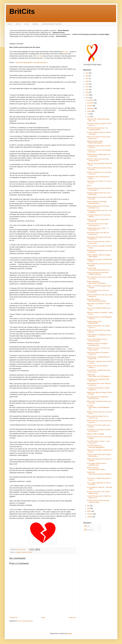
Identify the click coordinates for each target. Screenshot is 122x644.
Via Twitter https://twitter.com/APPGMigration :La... (98, 407)
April (89, 508)
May (89, 506)
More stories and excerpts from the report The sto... (98, 417)
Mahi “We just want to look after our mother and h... (98, 234)
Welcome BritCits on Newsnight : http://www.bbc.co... (97, 202)
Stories (18, 24)
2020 (87, 81)
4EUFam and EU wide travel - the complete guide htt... (97, 129)
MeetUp (35, 24)
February (90, 514)
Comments (89, 530)
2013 (87, 98)
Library (27, 24)
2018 (87, 84)
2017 (87, 87)
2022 (87, 76)
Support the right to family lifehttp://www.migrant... (95, 142)
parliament (25, 552)
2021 (87, 79)
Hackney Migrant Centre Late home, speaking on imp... (98, 207)
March (89, 511)
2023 (87, 73)
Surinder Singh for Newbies (52, 24)
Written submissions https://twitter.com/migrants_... (97, 282)
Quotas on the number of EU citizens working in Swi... (98, 493)
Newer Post (14, 618)
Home (10, 24)
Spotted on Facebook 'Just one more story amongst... (98, 349)
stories (30, 552)
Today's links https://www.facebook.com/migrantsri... (100, 474)
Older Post (72, 618)
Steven (89, 186)
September (91, 108)
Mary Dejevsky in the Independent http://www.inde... (97, 398)
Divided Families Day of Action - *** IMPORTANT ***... (98, 229)
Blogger (69, 634)
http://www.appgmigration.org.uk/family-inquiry (31, 62)
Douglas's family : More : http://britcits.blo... (94, 322)
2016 (87, 90)
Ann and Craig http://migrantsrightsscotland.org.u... (99, 269)
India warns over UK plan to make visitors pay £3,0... (97, 225)
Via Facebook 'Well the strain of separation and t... (97, 464)
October (90, 106)
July (89, 114)
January (90, 517)
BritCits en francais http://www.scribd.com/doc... (96, 469)
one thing (40, 56)
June (89, 117)
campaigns (18, 552)
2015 (87, 92)
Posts (87, 526)
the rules (65, 52)
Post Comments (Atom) (25, 621)
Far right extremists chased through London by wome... (98, 501)
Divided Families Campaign (95, 434)
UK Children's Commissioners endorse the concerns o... (99, 430)
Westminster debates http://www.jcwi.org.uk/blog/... (97, 300)
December (91, 100)
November (91, 103)
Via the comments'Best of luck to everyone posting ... (97, 340)
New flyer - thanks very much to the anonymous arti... (98, 160)
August (90, 111)
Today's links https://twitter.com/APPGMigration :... (99, 375)
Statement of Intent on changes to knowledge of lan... (97, 344)
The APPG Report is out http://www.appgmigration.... (96, 446)
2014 (87, 95)
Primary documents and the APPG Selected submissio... (98, 273)
